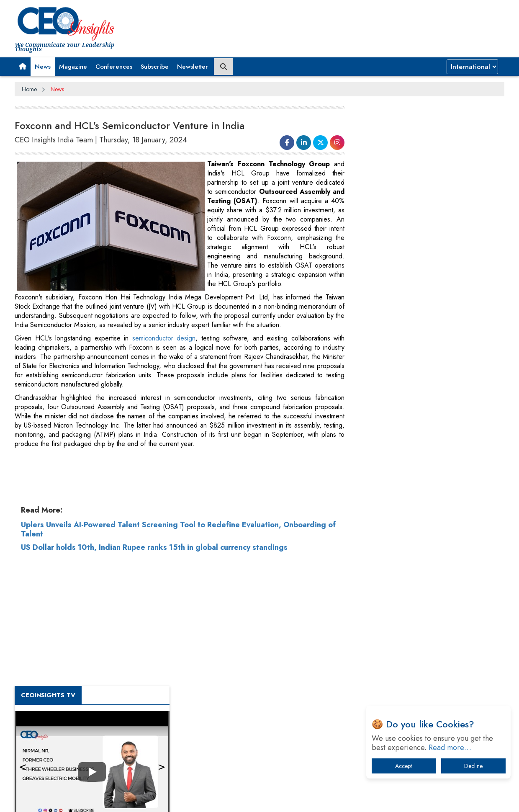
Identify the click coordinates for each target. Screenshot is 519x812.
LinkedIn (303, 799)
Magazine (73, 67)
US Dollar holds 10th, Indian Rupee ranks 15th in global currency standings (154, 700)
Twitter (325, 799)
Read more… (450, 748)
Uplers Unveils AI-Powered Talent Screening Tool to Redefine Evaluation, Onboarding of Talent (178, 682)
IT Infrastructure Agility (393, 473)
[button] (23, 67)
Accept (403, 766)
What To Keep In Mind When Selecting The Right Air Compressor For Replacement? (427, 495)
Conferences (114, 67)
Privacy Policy (116, 799)
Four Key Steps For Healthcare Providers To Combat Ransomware (421, 565)
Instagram (349, 799)
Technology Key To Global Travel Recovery (419, 430)
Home (29, 89)
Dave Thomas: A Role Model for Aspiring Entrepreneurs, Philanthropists (417, 539)
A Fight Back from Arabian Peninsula (411, 517)
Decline (473, 766)
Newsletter (193, 67)
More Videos (372, 373)
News (43, 67)
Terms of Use (165, 799)
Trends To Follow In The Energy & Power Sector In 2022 (430, 452)
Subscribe (155, 67)
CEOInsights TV (383, 242)
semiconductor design (159, 347)
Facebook (278, 799)
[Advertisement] (352, 23)
